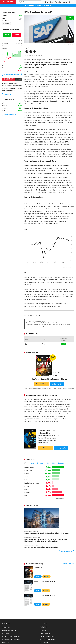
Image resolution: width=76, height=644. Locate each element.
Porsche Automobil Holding (32, 483)
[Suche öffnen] (20, 2)
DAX (25, 463)
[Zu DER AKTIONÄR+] (58, 2)
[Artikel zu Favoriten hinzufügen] (35, 51)
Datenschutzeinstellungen (11, 640)
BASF (26, 496)
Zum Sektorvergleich (9, 114)
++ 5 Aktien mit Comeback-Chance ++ (38, 6)
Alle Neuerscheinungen (69, 564)
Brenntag (27, 486)
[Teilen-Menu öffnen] (27, 52)
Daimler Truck (28, 470)
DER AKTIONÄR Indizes (48, 639)
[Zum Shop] (47, 2)
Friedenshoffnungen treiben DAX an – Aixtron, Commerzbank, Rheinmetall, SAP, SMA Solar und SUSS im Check (46, 540)
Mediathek (43, 627)
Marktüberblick (45, 633)
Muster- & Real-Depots (48, 636)
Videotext (5, 643)
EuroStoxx (61, 463)
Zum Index (6, 95)
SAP (27, 48)
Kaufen (7, 35)
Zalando (26, 477)
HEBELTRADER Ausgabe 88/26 (45, 595)
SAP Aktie (4, 16)
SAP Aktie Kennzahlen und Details (12, 74)
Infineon (27, 474)
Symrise (27, 489)
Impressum (6, 627)
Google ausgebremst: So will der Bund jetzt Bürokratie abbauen (47, 533)
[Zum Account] (51, 2)
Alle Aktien (43, 624)
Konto (66, 388)
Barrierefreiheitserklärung (11, 636)
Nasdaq (32, 463)
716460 (4, 18)
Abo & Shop (44, 643)
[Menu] (74, 2)
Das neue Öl (38, 567)
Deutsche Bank (28, 480)
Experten (43, 630)
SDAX (54, 463)
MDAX (48, 463)
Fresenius (27, 492)
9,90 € (38, 591)
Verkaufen (16, 35)
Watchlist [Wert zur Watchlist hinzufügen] (7, 24)
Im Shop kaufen (57, 384)
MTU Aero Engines (29, 467)
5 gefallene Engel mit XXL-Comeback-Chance (49, 379)
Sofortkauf (42, 384)
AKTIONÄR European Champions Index (12, 86)
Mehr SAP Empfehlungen (66, 552)
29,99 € (38, 577)
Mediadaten (6, 624)
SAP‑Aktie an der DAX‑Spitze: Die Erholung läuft (41, 547)
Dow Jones (40, 463)
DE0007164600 (6, 20)
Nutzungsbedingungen (10, 630)
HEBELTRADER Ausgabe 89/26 (45, 581)
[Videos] (65, 2)
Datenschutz (6, 633)
